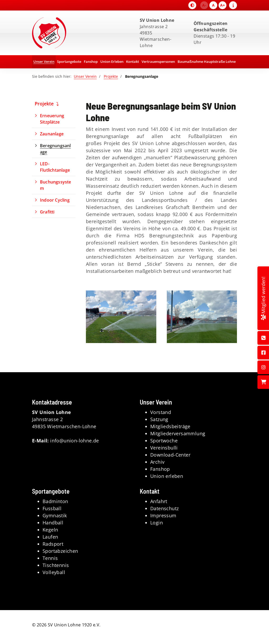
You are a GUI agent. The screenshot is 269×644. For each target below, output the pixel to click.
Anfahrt (159, 501)
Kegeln (50, 530)
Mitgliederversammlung (178, 433)
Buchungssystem (56, 185)
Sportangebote (69, 62)
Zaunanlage (52, 134)
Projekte (111, 76)
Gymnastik (55, 515)
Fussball (52, 508)
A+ (223, 5)
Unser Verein (44, 62)
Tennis (50, 558)
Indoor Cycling (55, 200)
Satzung (159, 419)
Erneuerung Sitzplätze (52, 119)
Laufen (50, 537)
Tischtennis (56, 565)
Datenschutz (164, 508)
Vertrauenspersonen (158, 62)
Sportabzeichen (60, 551)
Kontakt (133, 62)
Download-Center (170, 455)
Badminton (55, 501)
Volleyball (54, 572)
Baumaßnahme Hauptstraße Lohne (207, 62)
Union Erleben (112, 62)
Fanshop (91, 62)
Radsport (53, 544)
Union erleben (167, 476)
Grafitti (47, 212)
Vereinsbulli (164, 448)
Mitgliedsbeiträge (170, 426)
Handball (53, 523)
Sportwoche (164, 441)
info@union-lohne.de (75, 441)
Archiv (157, 462)
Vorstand (161, 412)
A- (204, 5)
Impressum (163, 515)
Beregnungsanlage (55, 149)
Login (157, 523)
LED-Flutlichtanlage (55, 167)
